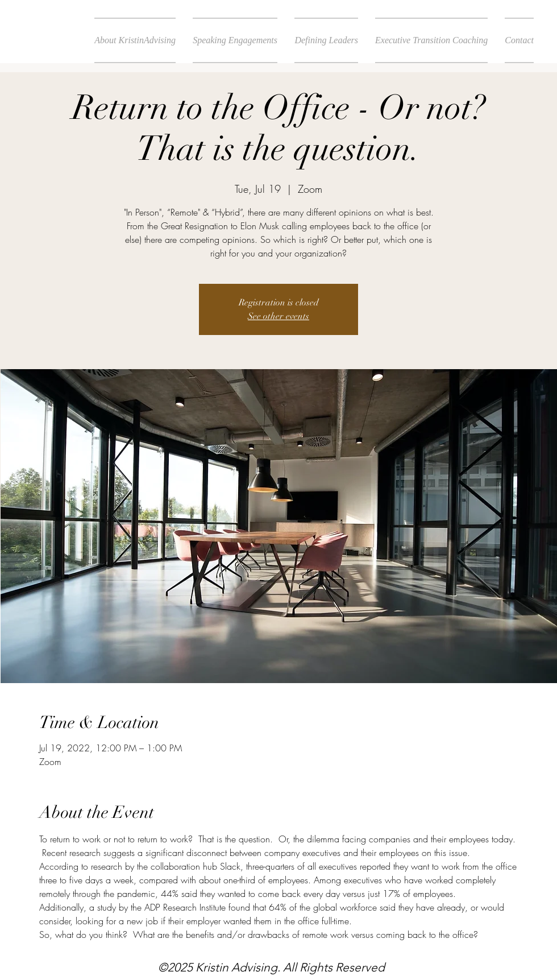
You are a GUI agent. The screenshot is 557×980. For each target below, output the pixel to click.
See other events (278, 316)
